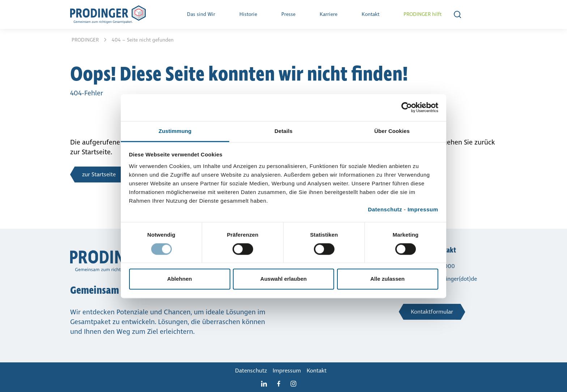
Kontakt (370, 14)
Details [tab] (283, 131)
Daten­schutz (251, 371)
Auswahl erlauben (283, 279)
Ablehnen (179, 279)
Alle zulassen (387, 279)
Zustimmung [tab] (175, 131)
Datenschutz (385, 209)
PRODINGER (86, 40)
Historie (248, 14)
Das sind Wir (201, 14)
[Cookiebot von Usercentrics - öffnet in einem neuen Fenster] (407, 107)
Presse (288, 14)
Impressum (423, 209)
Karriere (329, 14)
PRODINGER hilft (423, 14)
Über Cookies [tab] (392, 131)
